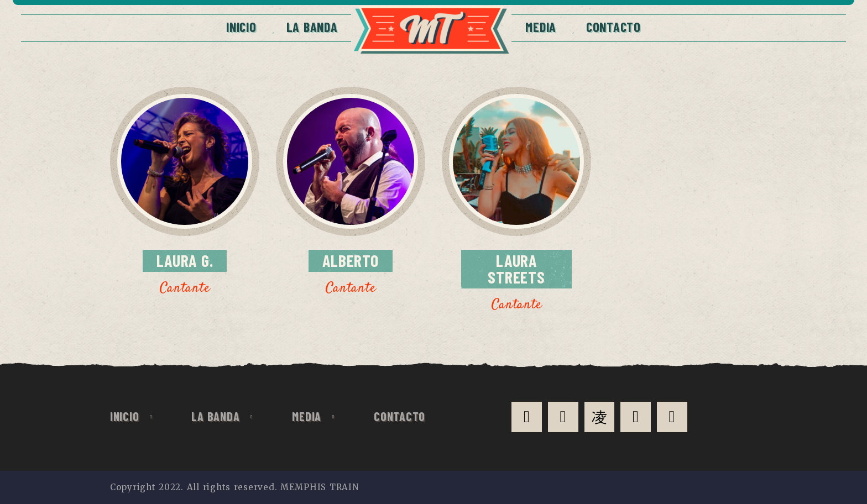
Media (541, 27)
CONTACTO (613, 27)
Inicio (241, 27)
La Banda (312, 27)
